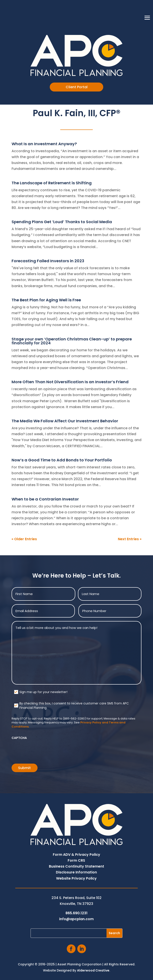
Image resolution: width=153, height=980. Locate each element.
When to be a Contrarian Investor (45, 499)
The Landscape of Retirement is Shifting (52, 183)
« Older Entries (24, 539)
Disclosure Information (76, 872)
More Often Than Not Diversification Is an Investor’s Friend (70, 382)
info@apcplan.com (76, 919)
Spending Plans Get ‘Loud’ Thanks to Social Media (62, 222)
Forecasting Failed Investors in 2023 (48, 261)
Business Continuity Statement (76, 866)
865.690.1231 (76, 913)
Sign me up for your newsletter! (43, 692)
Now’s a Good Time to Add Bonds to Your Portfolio (62, 460)
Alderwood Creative (93, 970)
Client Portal (77, 87)
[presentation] (45, 750)
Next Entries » (130, 539)
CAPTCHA (19, 738)
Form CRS (76, 860)
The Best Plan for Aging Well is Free (46, 300)
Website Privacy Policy (76, 878)
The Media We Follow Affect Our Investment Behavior (65, 421)
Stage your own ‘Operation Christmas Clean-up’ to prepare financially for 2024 (72, 341)
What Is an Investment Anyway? (44, 144)
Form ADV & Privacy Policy (76, 855)
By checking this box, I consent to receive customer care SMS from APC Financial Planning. (74, 706)
